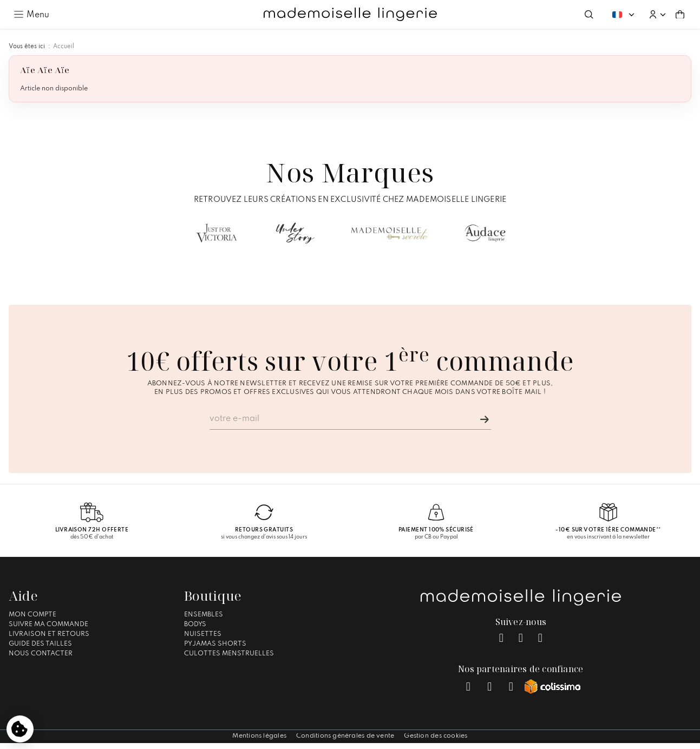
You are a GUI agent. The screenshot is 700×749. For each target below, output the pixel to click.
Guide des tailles (40, 644)
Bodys (195, 625)
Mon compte (32, 615)
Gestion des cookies (436, 736)
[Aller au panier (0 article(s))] (680, 15)
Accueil (64, 47)
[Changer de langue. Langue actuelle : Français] (623, 14)
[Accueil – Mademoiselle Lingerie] (350, 15)
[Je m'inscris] (485, 419)
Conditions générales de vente (345, 736)
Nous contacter (41, 654)
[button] (657, 15)
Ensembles (204, 615)
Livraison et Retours (49, 634)
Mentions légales (259, 736)
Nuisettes (203, 634)
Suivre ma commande (48, 625)
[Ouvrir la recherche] (589, 15)
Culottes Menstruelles (229, 654)
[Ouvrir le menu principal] (31, 14)
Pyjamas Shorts (215, 644)
